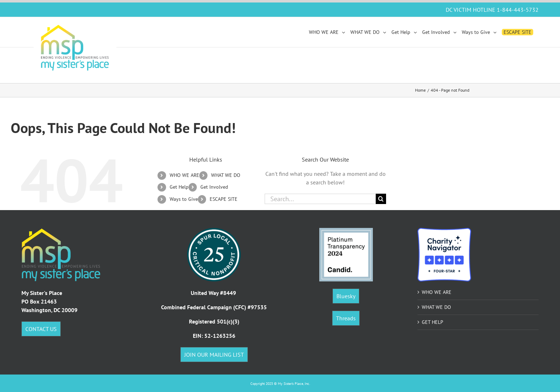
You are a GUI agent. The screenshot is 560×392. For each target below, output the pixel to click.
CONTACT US (41, 329)
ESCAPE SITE (224, 199)
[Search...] (320, 199)
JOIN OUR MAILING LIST (214, 355)
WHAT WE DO (226, 175)
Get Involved (214, 187)
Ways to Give (184, 199)
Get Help (179, 187)
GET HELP (432, 322)
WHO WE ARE (184, 175)
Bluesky (346, 296)
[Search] (381, 199)
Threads (346, 318)
